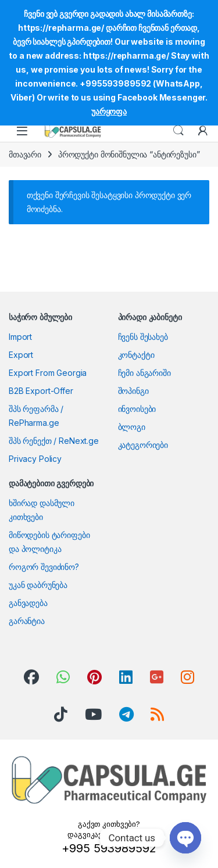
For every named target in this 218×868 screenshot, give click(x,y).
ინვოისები (137, 409)
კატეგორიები (143, 445)
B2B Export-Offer (41, 391)
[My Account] (203, 131)
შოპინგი (133, 391)
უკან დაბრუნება (38, 585)
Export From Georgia (48, 373)
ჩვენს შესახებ (143, 337)
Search (178, 131)
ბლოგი (132, 427)
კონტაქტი (136, 355)
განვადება (28, 603)
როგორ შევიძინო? (44, 567)
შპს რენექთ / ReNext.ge (54, 441)
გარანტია (27, 621)
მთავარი (25, 154)
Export (21, 355)
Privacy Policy (35, 459)
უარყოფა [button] (109, 111)
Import (20, 337)
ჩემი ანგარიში (144, 373)
